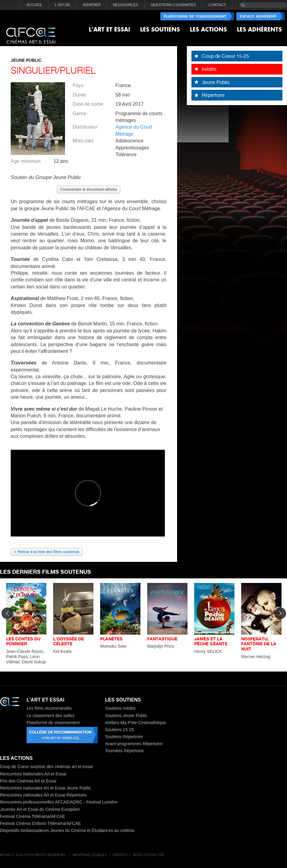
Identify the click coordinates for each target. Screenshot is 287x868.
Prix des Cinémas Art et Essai (28, 781)
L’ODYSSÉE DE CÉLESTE (69, 641)
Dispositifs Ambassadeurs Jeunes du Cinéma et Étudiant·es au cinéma (67, 830)
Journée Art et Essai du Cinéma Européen (40, 809)
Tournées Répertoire (124, 751)
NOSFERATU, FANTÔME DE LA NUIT (259, 644)
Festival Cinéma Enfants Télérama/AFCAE (40, 823)
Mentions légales (90, 855)
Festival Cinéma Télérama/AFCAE (33, 816)
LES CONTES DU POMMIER (23, 641)
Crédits (120, 855)
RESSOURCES (126, 5)
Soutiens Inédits (120, 708)
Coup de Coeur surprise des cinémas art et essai (46, 767)
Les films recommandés (49, 708)
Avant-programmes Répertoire (134, 744)
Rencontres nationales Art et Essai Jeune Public (45, 788)
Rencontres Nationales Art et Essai (33, 774)
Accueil (34, 5)
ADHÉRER (92, 5)
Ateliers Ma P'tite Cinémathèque (136, 723)
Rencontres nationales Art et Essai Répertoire (43, 795)
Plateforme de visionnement (53, 723)
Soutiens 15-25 (119, 730)
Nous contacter (148, 855)
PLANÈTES (111, 639)
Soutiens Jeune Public (126, 716)
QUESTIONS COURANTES (173, 5)
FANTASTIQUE (162, 639)
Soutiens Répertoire (124, 737)
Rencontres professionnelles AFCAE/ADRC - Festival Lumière (59, 802)
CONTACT (217, 5)
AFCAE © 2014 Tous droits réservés (33, 855)
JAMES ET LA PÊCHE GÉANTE (211, 641)
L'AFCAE (63, 5)
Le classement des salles (50, 716)
